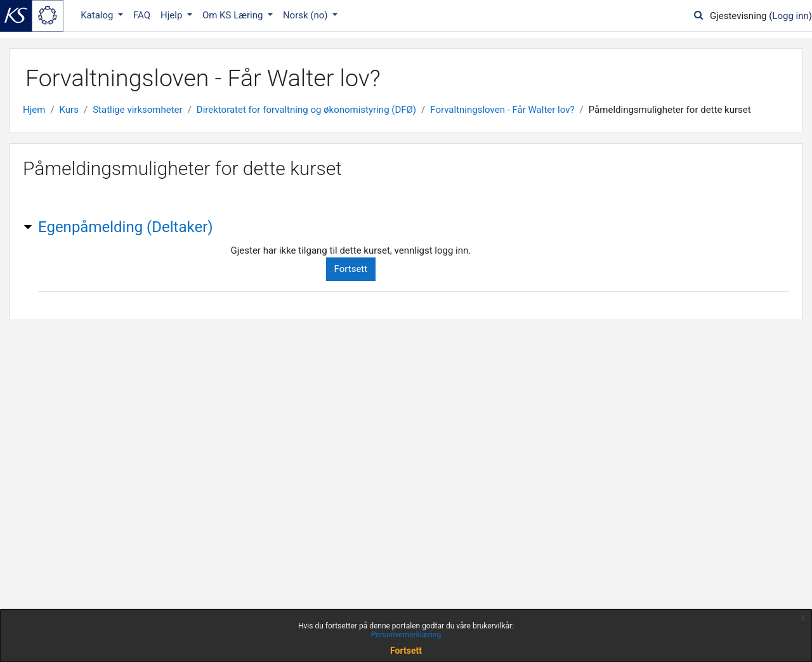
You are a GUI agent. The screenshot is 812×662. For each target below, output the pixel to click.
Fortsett (351, 269)
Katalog (98, 15)
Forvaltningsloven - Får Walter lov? (502, 110)
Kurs (69, 110)
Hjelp (173, 15)
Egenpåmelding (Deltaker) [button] (126, 227)
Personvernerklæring (406, 635)
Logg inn (790, 16)
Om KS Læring (234, 15)
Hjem (34, 110)
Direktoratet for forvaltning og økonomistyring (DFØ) (306, 110)
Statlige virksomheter (137, 110)
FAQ (142, 15)
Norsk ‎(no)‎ (306, 15)
